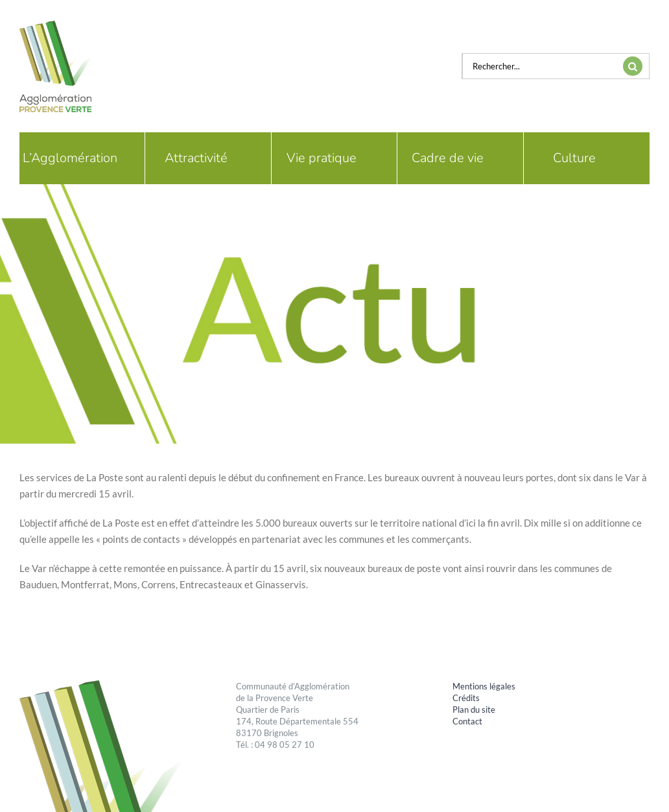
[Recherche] (633, 66)
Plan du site (474, 710)
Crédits (466, 698)
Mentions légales (484, 686)
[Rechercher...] (539, 66)
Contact (467, 721)
